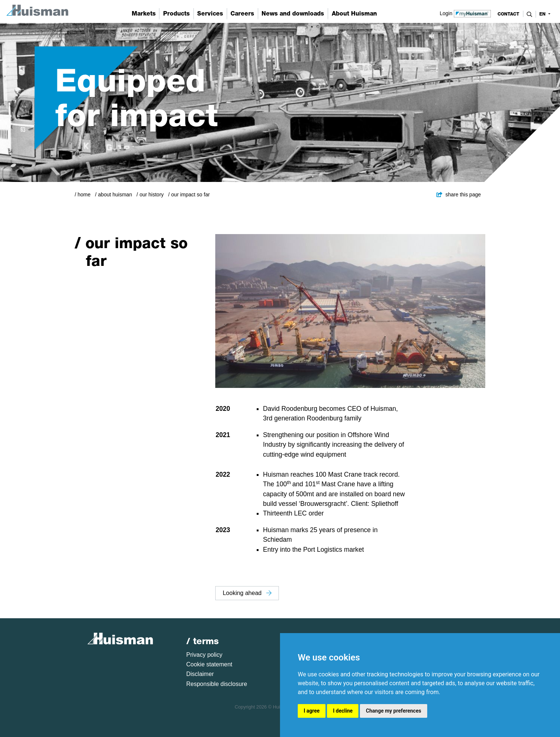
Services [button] (210, 13)
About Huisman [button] (354, 13)
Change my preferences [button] (393, 711)
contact (508, 14)
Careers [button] (242, 13)
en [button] (543, 14)
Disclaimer (200, 674)
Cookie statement (210, 664)
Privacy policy (205, 655)
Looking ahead (247, 593)
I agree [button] (312, 711)
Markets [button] (144, 13)
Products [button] (176, 13)
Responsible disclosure (217, 684)
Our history (151, 195)
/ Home (83, 195)
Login (465, 13)
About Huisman (115, 195)
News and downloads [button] (293, 13)
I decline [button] (343, 711)
